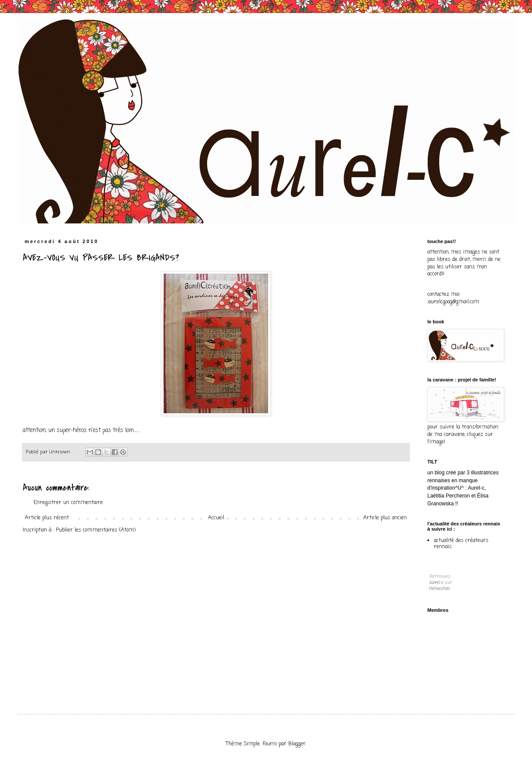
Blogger (297, 744)
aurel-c (437, 583)
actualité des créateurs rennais (461, 544)
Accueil (216, 518)
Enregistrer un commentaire (68, 503)
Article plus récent (47, 518)
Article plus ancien (385, 518)
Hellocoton (440, 589)
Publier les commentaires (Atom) (96, 530)
